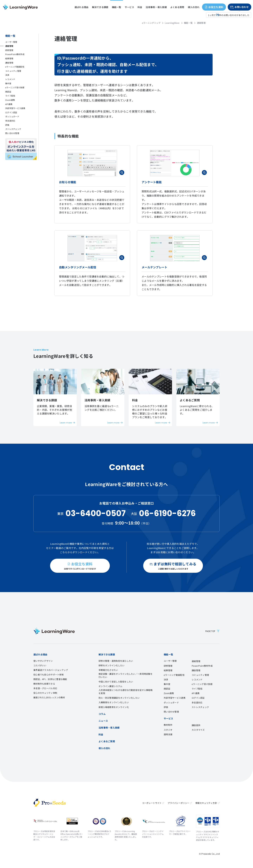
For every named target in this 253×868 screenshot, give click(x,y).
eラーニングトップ (151, 23)
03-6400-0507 (96, 513)
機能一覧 (188, 23)
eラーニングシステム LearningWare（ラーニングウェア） (20, 7)
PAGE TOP (213, 631)
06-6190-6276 (167, 513)
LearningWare (172, 23)
